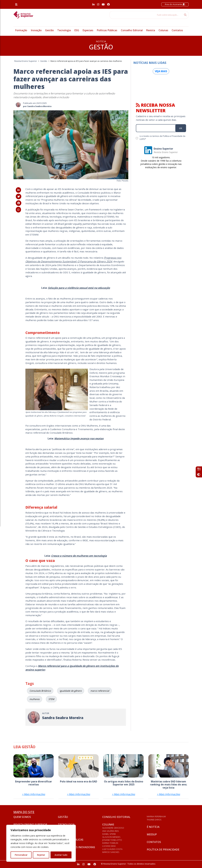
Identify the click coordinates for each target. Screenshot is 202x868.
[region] (41, 843)
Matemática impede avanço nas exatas (79, 438)
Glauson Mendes (111, 837)
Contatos (177, 30)
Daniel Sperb (109, 834)
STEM (51, 699)
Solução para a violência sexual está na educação (79, 288)
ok (181, 128)
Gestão (49, 30)
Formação (21, 30)
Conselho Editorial (132, 30)
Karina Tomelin (110, 843)
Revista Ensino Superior (30, 824)
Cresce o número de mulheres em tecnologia (79, 556)
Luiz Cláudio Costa (112, 849)
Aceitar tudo (61, 855)
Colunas (163, 30)
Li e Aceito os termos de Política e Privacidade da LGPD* (162, 138)
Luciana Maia (109, 846)
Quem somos (22, 817)
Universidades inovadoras (76, 847)
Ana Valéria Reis (111, 831)
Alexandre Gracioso (113, 828)
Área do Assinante (175, 4)
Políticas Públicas (107, 30)
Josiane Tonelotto (112, 840)
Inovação (36, 30)
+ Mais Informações (34, 794)
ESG (77, 30)
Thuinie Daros (154, 820)
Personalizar (21, 855)
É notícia (153, 827)
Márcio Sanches (111, 852)
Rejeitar (41, 855)
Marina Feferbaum (156, 816)
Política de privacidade (163, 850)
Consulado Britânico (40, 691)
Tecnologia (64, 30)
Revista (151, 30)
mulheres (35, 699)
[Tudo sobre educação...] (146, 15)
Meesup (152, 834)
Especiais (88, 30)
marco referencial (100, 691)
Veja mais (161, 71)
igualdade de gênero (71, 691)
